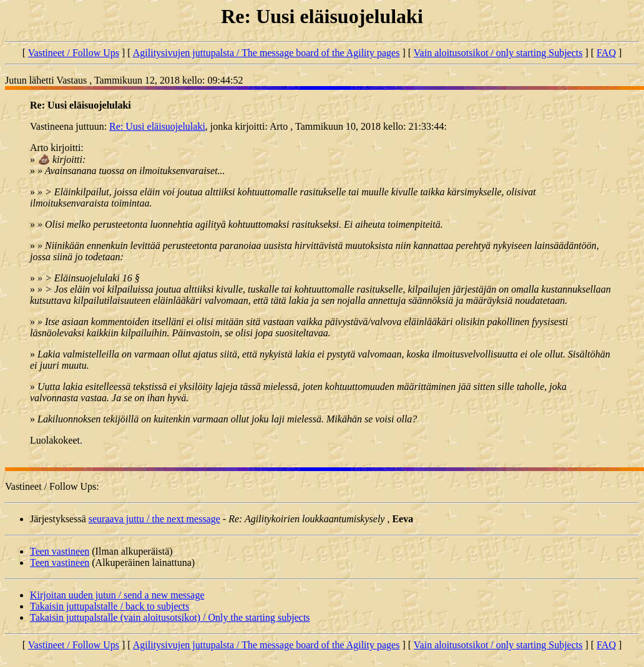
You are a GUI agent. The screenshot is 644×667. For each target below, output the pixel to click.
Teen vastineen (60, 551)
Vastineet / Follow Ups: (52, 486)
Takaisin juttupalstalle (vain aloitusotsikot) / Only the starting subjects (170, 617)
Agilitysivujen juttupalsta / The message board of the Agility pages (266, 53)
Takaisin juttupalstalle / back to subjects (110, 606)
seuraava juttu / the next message (154, 519)
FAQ (606, 53)
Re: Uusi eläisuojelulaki (157, 126)
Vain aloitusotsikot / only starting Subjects (498, 53)
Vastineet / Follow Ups (74, 53)
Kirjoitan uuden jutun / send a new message (117, 595)
